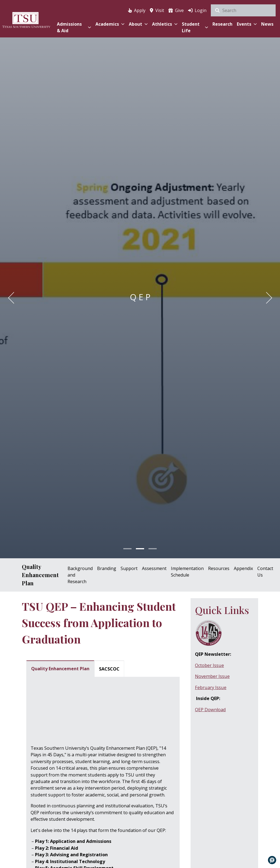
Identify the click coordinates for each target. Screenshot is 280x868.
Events (247, 24)
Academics (110, 24)
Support (129, 568)
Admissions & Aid (74, 27)
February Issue (211, 687)
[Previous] (13, 298)
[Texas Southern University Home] (26, 20)
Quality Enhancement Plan (40, 575)
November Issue (212, 676)
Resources (219, 568)
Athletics (165, 24)
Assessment (154, 568)
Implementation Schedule (187, 572)
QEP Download (210, 710)
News (267, 24)
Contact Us (265, 572)
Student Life (195, 27)
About (138, 24)
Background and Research (80, 575)
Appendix (243, 568)
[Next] (267, 298)
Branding (107, 568)
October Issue (209, 665)
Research (222, 24)
